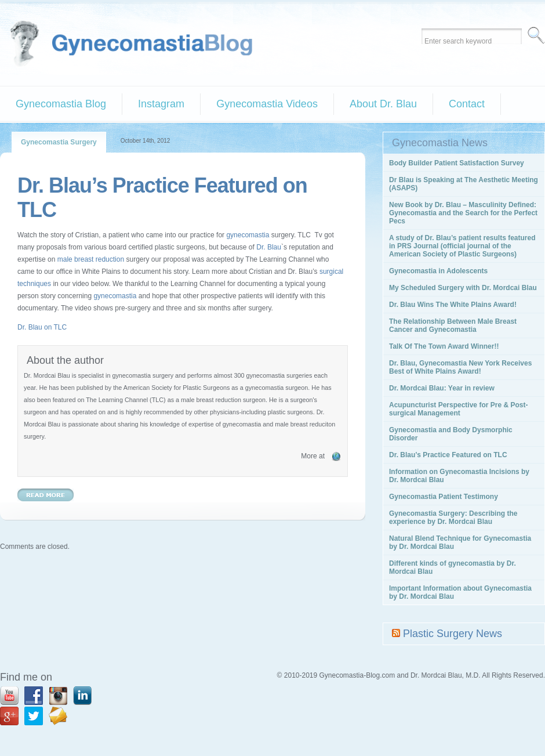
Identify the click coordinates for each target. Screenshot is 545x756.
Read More (46, 495)
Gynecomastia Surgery (59, 142)
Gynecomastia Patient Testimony (444, 497)
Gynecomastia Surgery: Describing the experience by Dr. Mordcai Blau (453, 518)
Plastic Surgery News (453, 634)
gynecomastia (248, 235)
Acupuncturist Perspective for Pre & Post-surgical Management (458, 409)
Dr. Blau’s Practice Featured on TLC (448, 455)
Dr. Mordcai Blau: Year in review (442, 388)
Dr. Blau (269, 247)
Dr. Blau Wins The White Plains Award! (453, 305)
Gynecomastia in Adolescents (438, 271)
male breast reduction (91, 259)
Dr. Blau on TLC (42, 327)
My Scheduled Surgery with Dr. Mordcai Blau (463, 288)
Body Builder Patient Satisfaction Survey (457, 163)
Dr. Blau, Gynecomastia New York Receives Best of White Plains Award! (460, 367)
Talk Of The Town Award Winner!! (444, 346)
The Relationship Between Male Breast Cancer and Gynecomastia (453, 325)
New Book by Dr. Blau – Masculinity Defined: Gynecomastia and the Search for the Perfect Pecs (463, 213)
